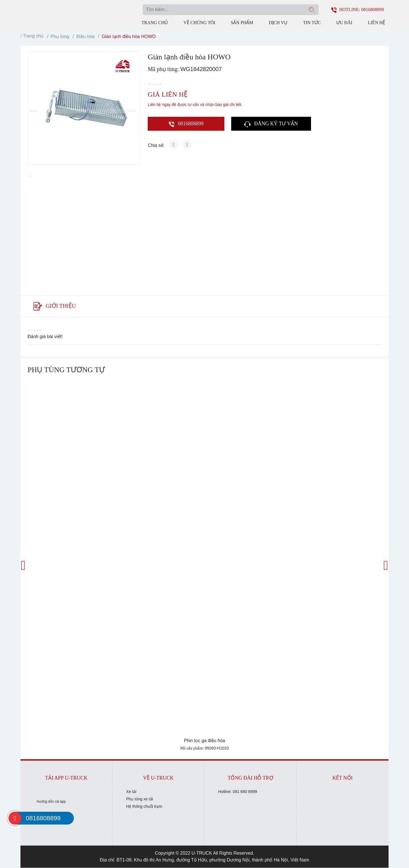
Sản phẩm (242, 23)
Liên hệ (376, 23)
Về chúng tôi (199, 23)
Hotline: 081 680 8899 (238, 792)
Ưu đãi (344, 23)
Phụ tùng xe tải (140, 799)
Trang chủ (155, 23)
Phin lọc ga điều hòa (204, 741)
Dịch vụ (278, 23)
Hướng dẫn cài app (51, 802)
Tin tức (312, 23)
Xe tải (131, 792)
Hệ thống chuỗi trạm (144, 807)
